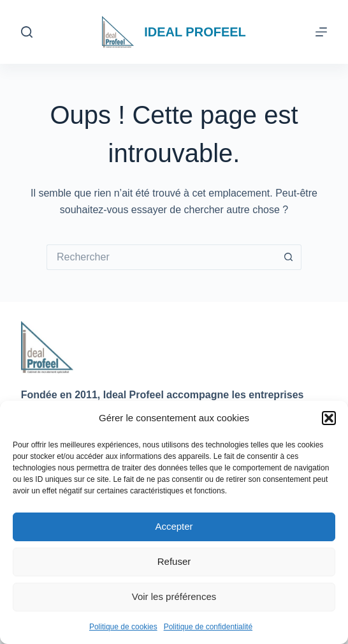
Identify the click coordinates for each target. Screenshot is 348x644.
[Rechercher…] (161, 257)
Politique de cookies (123, 627)
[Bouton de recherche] (289, 257)
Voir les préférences (174, 596)
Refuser (174, 561)
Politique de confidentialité (208, 627)
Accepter (174, 526)
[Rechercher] (27, 32)
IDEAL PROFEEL (195, 32)
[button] (329, 418)
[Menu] (321, 32)
